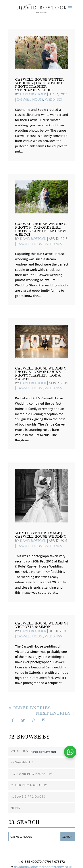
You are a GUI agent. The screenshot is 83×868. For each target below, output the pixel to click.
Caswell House (30, 100)
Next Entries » (55, 713)
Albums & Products (28, 797)
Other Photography (29, 785)
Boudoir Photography (31, 774)
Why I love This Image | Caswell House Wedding (41, 535)
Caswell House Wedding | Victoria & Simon (42, 625)
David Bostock (33, 94)
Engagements (22, 762)
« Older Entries (30, 708)
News (15, 808)
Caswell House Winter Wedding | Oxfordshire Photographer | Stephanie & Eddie (39, 85)
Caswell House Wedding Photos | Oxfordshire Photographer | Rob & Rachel (41, 374)
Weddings (53, 100)
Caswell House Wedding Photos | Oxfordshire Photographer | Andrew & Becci (41, 229)
